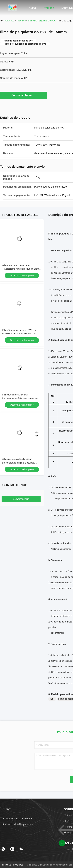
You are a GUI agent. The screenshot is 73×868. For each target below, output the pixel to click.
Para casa (9, 21)
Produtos (48, 8)
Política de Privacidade (12, 865)
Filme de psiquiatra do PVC (42, 21)
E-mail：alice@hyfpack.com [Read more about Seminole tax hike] (17, 824)
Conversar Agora (23, 95)
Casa (33, 8)
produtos (21, 21)
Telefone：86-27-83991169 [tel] (17, 819)
